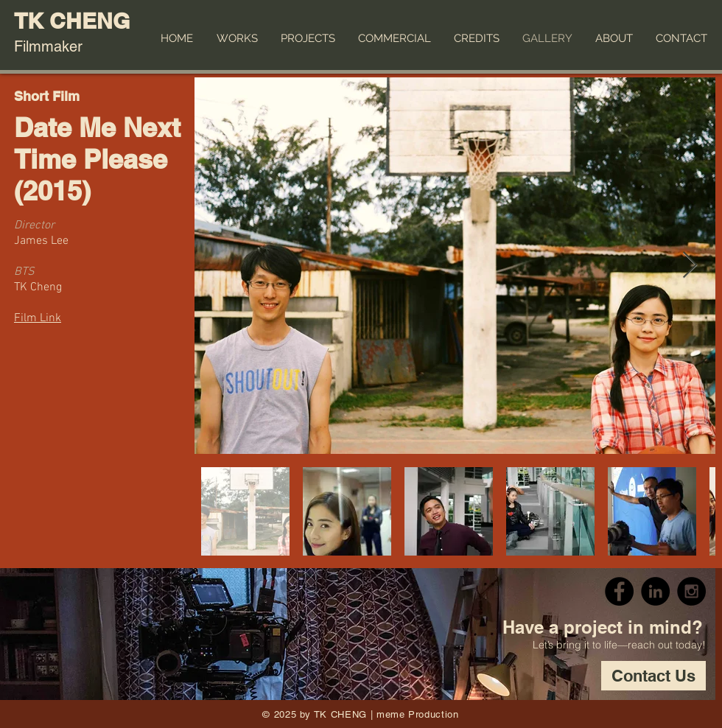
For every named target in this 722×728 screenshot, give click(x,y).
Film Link (38, 318)
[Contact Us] (653, 676)
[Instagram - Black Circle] (691, 591)
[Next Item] (690, 266)
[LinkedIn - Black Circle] (655, 591)
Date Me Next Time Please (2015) (97, 159)
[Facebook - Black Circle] (619, 591)
